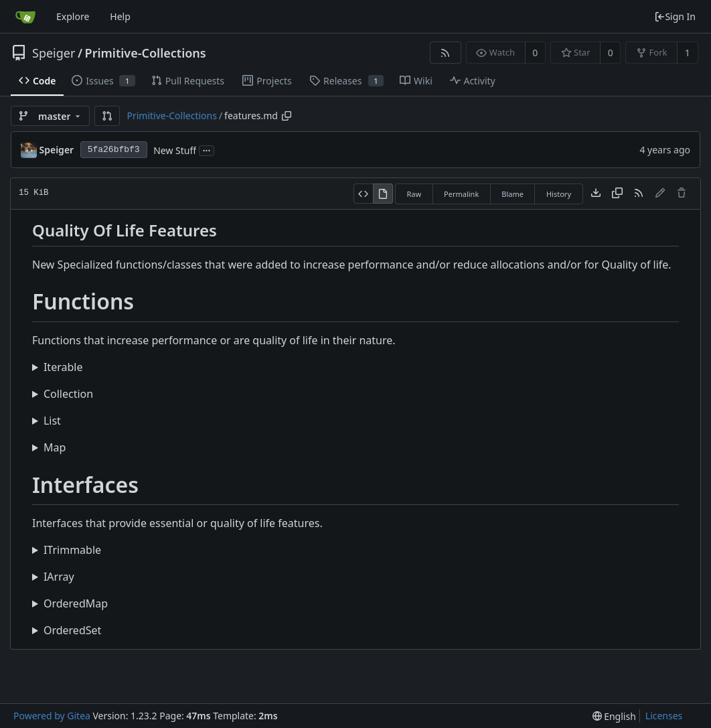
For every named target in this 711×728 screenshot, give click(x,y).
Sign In (675, 16)
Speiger (54, 53)
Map (55, 447)
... (207, 150)
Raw (414, 194)
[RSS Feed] (446, 53)
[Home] (25, 17)
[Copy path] (287, 116)
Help (120, 16)
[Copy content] (617, 194)
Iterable (63, 367)
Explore (73, 16)
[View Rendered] (383, 194)
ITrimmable (72, 550)
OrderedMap (76, 603)
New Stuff (175, 150)
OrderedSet (72, 630)
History (559, 194)
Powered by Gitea (52, 716)
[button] (107, 116)
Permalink (461, 194)
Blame (512, 194)
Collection (68, 394)
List (52, 421)
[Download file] (596, 194)
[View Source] (363, 194)
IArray (59, 577)
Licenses (664, 716)
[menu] (614, 716)
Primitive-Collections (146, 53)
